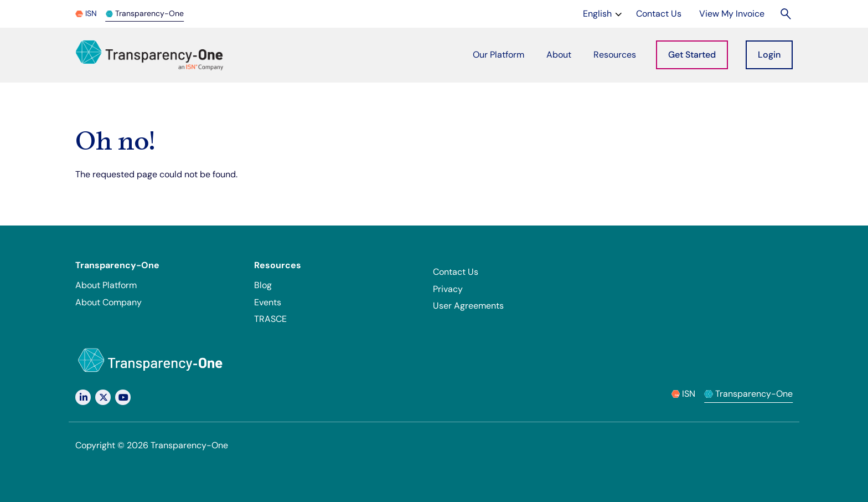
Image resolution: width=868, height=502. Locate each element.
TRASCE (270, 319)
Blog (263, 285)
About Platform (106, 285)
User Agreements (468, 306)
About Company (108, 302)
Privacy (448, 289)
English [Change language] (604, 13)
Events (268, 302)
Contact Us (456, 272)
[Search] (786, 14)
